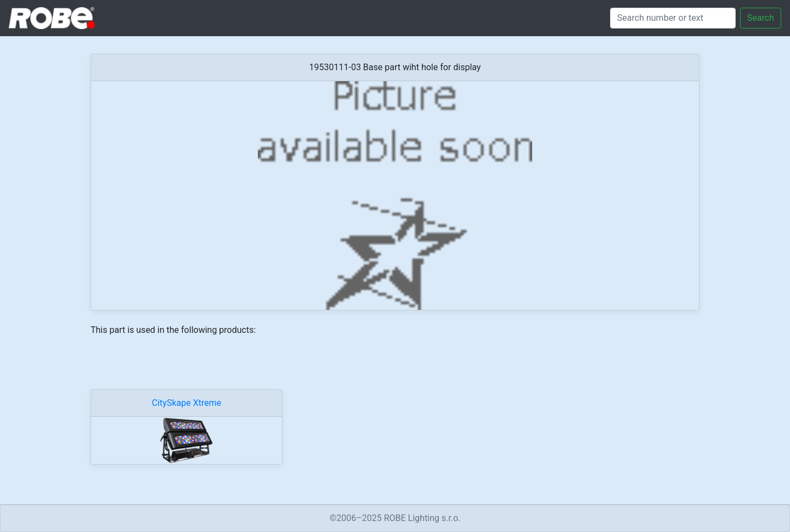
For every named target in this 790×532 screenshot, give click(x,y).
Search (761, 18)
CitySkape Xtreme (187, 403)
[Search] (673, 18)
